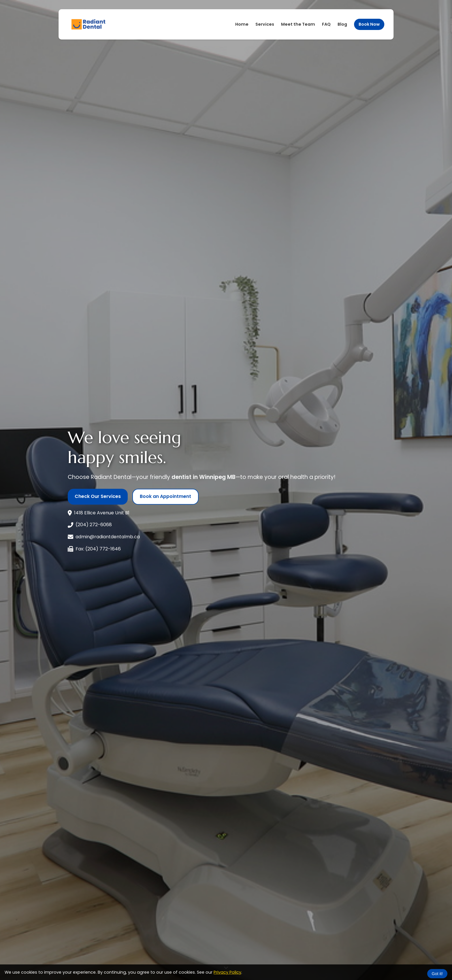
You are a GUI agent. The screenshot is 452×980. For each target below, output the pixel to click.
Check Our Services (98, 494)
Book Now (369, 21)
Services (265, 21)
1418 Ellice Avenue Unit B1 (102, 510)
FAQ (326, 21)
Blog (342, 21)
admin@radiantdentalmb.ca (108, 534)
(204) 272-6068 (94, 522)
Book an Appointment (165, 494)
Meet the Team (298, 21)
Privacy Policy (227, 969)
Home (242, 21)
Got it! (437, 971)
